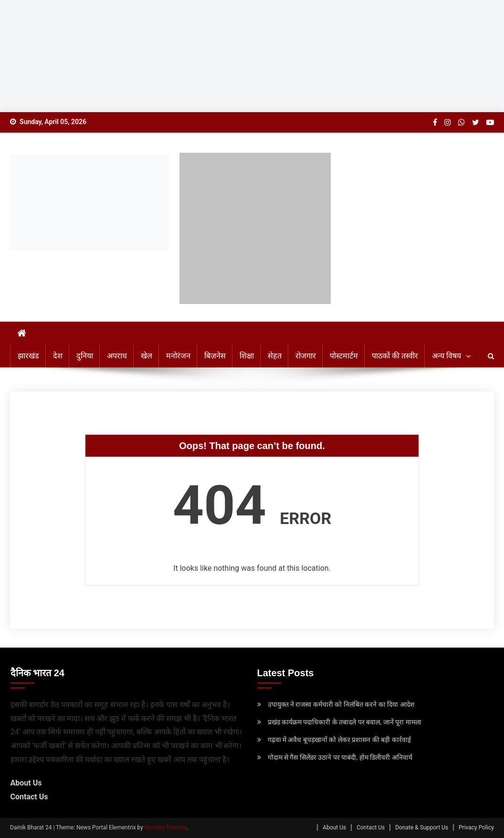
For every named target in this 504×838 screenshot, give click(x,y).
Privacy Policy (476, 828)
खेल (147, 356)
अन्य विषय (446, 356)
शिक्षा (247, 356)
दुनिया (85, 356)
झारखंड (28, 356)
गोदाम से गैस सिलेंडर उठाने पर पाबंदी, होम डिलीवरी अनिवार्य (340, 757)
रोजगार (306, 356)
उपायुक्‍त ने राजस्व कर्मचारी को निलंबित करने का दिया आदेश (341, 704)
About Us (26, 783)
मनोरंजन (178, 356)
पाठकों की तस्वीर (395, 356)
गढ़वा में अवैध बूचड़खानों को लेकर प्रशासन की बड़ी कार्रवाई (339, 740)
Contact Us (29, 797)
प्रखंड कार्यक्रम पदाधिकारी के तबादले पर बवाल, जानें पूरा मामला (345, 722)
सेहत (275, 356)
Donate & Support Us (422, 828)
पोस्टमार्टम (344, 356)
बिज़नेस (215, 356)
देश (58, 356)
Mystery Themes (166, 828)
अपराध (117, 356)
